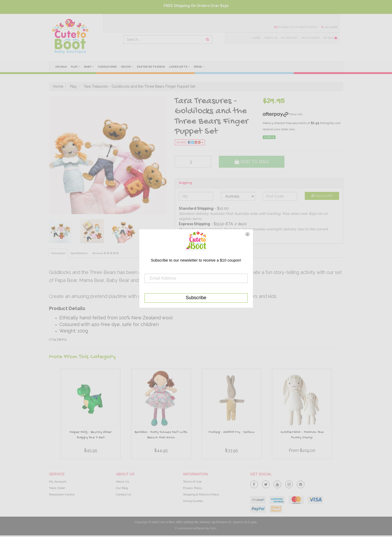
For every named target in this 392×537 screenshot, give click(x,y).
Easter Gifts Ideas (152, 67)
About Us (270, 38)
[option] (91, 415)
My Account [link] (58, 482)
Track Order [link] (57, 488)
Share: (190, 142)
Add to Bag (252, 162)
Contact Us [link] (123, 495)
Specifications (79, 253)
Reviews (106, 253)
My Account (311, 38)
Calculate (322, 196)
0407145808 (329, 27)
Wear (200, 67)
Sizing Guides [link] (193, 501)
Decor (127, 67)
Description (58, 253)
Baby (89, 67)
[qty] (193, 162)
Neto (213, 528)
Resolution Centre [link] (62, 495)
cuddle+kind (108, 67)
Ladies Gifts (180, 67)
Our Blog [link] (122, 488)
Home (256, 38)
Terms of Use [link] (192, 482)
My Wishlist (289, 38)
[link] (254, 483)
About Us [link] (122, 482)
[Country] (238, 196)
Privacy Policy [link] (193, 488)
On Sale (61, 67)
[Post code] (280, 196)
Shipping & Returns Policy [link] (201, 495)
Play (75, 67)
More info (283, 114)
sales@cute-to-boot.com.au (296, 27)
